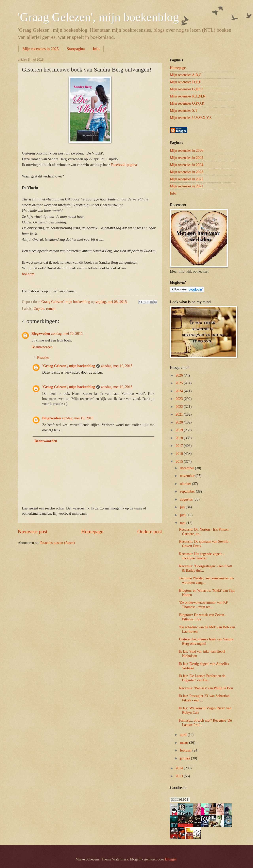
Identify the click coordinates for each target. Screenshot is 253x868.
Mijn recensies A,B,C (186, 75)
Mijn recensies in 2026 (187, 151)
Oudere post (150, 532)
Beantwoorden (42, 347)
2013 (180, 776)
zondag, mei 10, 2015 (67, 334)
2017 (180, 446)
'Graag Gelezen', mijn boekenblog (98, 17)
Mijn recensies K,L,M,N (188, 96)
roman (51, 309)
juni (183, 515)
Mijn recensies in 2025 (41, 49)
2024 (180, 391)
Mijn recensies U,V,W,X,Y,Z (191, 118)
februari (186, 750)
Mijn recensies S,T (184, 111)
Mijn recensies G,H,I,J (186, 89)
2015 (180, 462)
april (184, 735)
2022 (180, 407)
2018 (180, 438)
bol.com (28, 274)
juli (183, 507)
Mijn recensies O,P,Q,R (187, 103)
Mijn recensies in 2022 (187, 179)
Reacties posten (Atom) (58, 543)
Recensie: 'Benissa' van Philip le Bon (206, 688)
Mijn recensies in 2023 (187, 172)
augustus (187, 499)
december (188, 468)
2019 (180, 430)
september (188, 491)
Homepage (92, 532)
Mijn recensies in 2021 (187, 186)
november (188, 476)
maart (185, 743)
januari (186, 758)
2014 (180, 768)
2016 (180, 454)
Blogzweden (41, 334)
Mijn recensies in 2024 (187, 165)
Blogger (171, 859)
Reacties (43, 358)
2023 (180, 399)
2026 (180, 375)
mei (183, 523)
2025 (180, 383)
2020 (180, 422)
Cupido (39, 309)
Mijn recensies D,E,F (185, 82)
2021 (180, 414)
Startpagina (76, 49)
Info (96, 49)
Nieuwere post (33, 532)
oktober (186, 484)
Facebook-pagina (124, 165)
